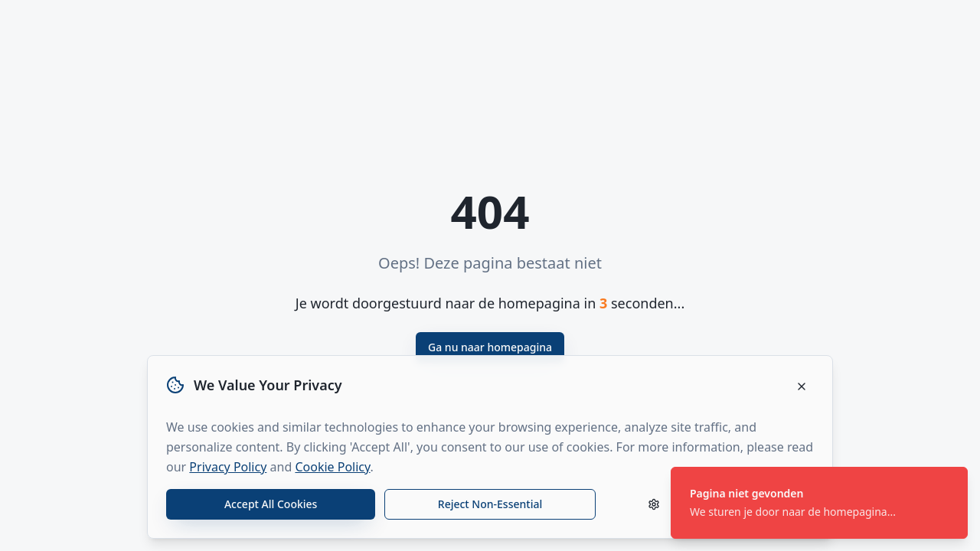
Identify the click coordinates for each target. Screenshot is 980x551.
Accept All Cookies (271, 504)
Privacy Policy (228, 467)
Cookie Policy (332, 467)
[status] (819, 503)
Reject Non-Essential (490, 504)
